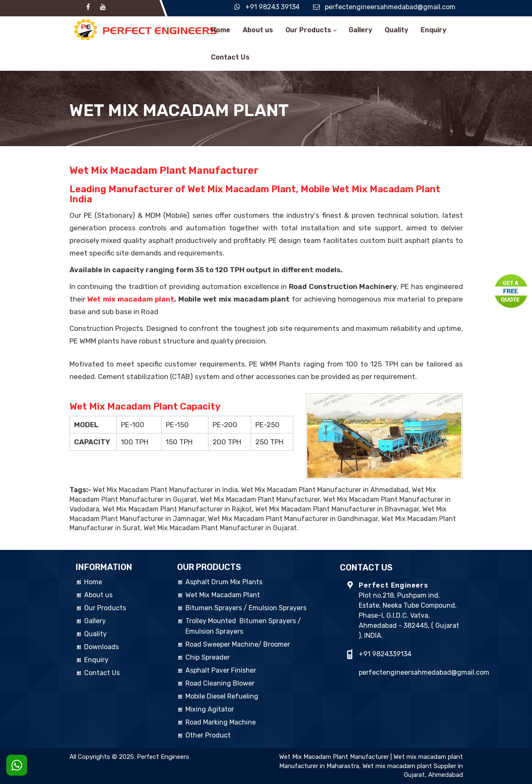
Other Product (208, 735)
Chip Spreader (208, 657)
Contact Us (230, 57)
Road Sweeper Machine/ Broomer (238, 644)
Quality (396, 30)
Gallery (360, 30)
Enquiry (433, 30)
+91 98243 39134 (272, 7)
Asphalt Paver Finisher (221, 670)
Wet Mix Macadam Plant (223, 595)
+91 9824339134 (385, 654)
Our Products (311, 30)
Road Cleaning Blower (220, 683)
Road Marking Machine (221, 722)
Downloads (102, 647)
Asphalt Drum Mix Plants (224, 582)
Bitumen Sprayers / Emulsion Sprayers (246, 608)
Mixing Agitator (210, 709)
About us (258, 30)
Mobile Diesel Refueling (222, 696)
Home (221, 30)
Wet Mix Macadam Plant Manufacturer (334, 757)
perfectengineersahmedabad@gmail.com (390, 7)
